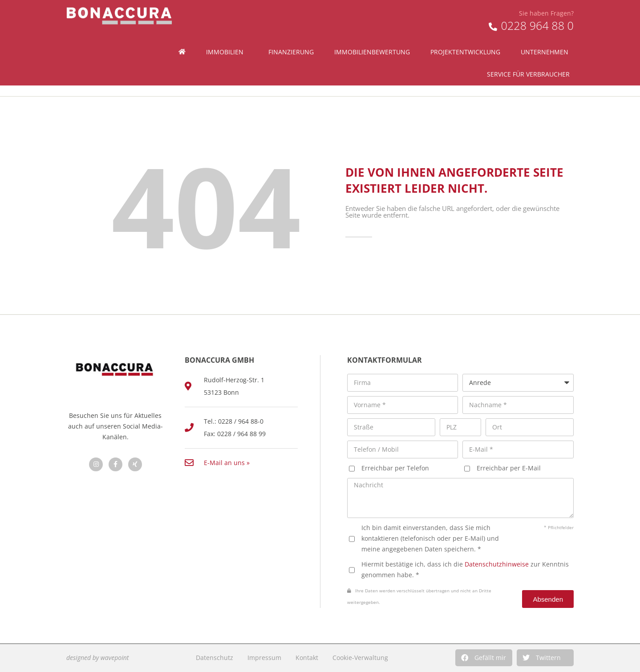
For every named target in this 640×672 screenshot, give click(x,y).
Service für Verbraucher (531, 55)
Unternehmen (547, 33)
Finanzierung (291, 33)
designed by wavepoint (97, 658)
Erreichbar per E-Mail (509, 468)
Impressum (264, 658)
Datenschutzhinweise (497, 564)
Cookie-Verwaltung (360, 658)
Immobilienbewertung (372, 33)
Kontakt (307, 658)
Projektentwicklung (465, 33)
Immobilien (227, 33)
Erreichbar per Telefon (395, 468)
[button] (484, 658)
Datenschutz (215, 658)
